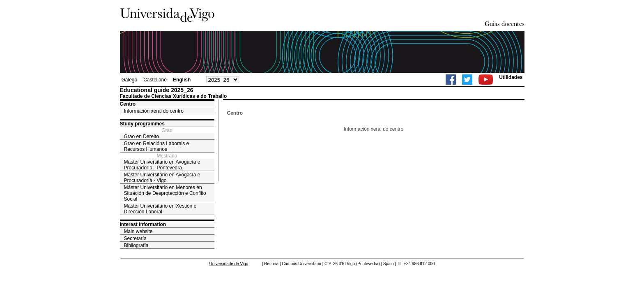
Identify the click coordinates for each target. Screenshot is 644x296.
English (182, 80)
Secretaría (135, 238)
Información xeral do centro (154, 111)
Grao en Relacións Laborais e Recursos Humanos (157, 146)
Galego (130, 80)
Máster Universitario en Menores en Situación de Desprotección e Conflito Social (165, 193)
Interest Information (143, 224)
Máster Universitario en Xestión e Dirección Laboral (160, 209)
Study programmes (142, 124)
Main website (138, 231)
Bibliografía (136, 245)
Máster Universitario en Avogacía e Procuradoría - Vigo (162, 178)
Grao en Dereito (141, 136)
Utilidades (511, 77)
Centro (128, 104)
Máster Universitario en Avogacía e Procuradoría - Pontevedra (162, 165)
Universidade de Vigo (229, 264)
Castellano (155, 80)
